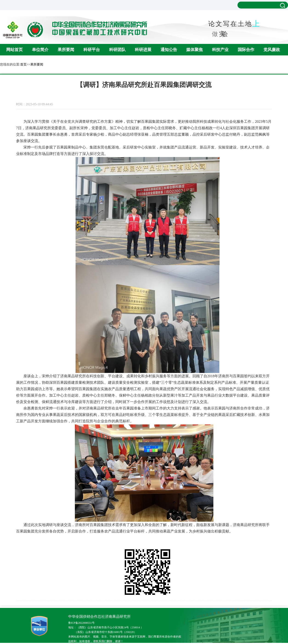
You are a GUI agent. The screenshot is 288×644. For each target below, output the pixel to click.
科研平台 (92, 50)
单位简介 (40, 50)
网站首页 (14, 50)
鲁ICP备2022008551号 (81, 623)
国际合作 (246, 50)
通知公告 (169, 50)
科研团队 (117, 50)
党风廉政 (272, 50)
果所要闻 (66, 50)
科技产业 (220, 50)
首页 (23, 64)
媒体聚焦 (195, 50)
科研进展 (143, 50)
